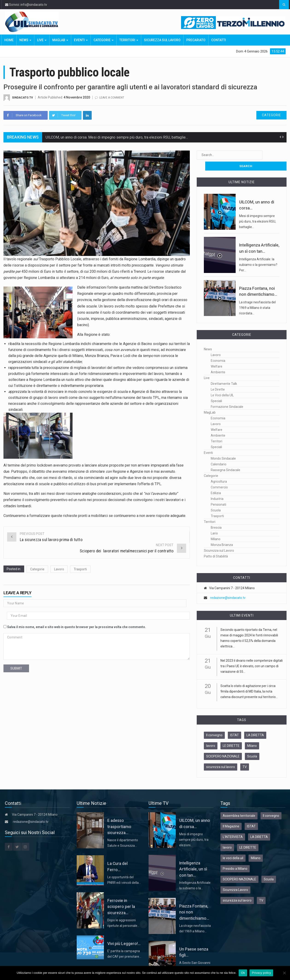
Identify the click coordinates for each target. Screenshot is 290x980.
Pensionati (218, 493)
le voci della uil (233, 847)
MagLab (60, 40)
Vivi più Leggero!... (124, 933)
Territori (129, 40)
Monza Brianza (222, 534)
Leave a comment (113, 97)
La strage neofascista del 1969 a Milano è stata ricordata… (257, 297)
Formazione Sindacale (227, 396)
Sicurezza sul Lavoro (162, 40)
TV (245, 756)
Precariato (196, 40)
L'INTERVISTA (233, 826)
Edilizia (216, 482)
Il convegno (214, 724)
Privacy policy (261, 973)
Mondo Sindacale (223, 447)
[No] (284, 973)
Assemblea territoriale (239, 805)
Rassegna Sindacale (226, 459)
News (25, 40)
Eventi (81, 40)
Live (42, 40)
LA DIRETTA (255, 724)
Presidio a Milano (235, 858)
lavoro (211, 735)
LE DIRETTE (231, 735)
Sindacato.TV (23, 97)
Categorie (104, 40)
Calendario (219, 453)
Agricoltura (219, 470)
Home (9, 40)
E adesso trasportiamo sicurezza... (119, 816)
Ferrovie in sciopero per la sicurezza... (121, 896)
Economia (218, 350)
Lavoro (59, 569)
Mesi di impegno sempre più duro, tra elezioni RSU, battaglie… (258, 210)
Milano (216, 528)
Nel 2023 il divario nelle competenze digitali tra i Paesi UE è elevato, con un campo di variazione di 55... (252, 655)
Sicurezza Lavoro (235, 879)
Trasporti (80, 569)
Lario (214, 522)
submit (16, 668)
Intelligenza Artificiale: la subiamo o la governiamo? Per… (258, 254)
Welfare (217, 355)
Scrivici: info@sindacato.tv (26, 5)
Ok (243, 973)
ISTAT (234, 724)
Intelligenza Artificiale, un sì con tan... (193, 858)
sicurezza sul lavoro (221, 756)
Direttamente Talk (224, 373)
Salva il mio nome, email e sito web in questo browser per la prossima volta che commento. (77, 627)
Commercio (219, 476)
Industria (217, 488)
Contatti (219, 40)
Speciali (216, 390)
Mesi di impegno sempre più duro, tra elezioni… (194, 829)
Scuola (216, 499)
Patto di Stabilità (216, 545)
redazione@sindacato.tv (228, 587)
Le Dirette (218, 378)
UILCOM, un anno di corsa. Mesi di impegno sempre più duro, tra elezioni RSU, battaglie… (117, 137)
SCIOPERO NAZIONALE (223, 745)
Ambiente (218, 361)
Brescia (216, 516)
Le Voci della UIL (222, 384)
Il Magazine (231, 815)
